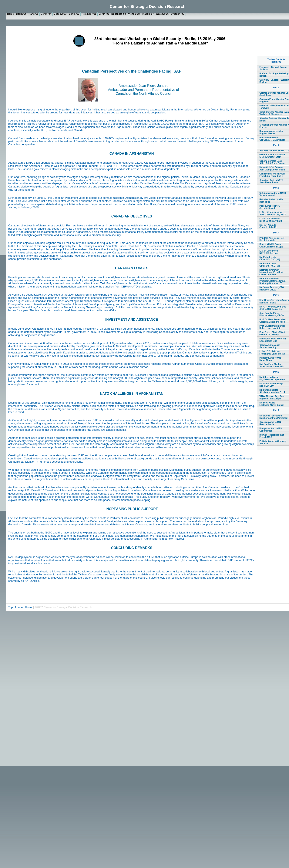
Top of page (16, 607)
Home (29, 607)
